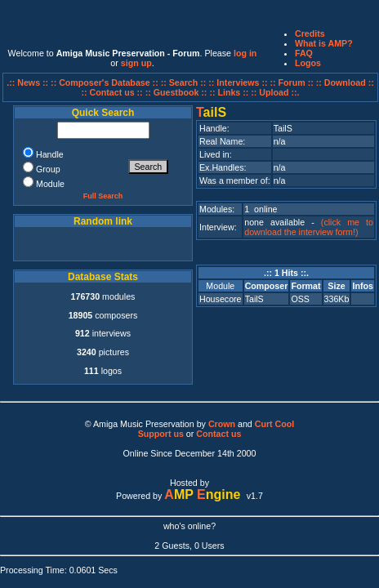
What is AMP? (324, 43)
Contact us (218, 434)
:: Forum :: (293, 82)
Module (220, 286)
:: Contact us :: (111, 92)
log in (245, 53)
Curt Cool (275, 424)
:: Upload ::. (275, 92)
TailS (254, 299)
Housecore (221, 299)
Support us (161, 434)
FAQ (304, 53)
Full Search (103, 196)
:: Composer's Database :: (106, 82)
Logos (308, 63)
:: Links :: (229, 92)
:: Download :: (345, 82)
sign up (136, 63)
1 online (261, 209)
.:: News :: (29, 82)
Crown (222, 424)
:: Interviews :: (239, 82)
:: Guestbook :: (176, 92)
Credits (310, 33)
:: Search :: (185, 82)
